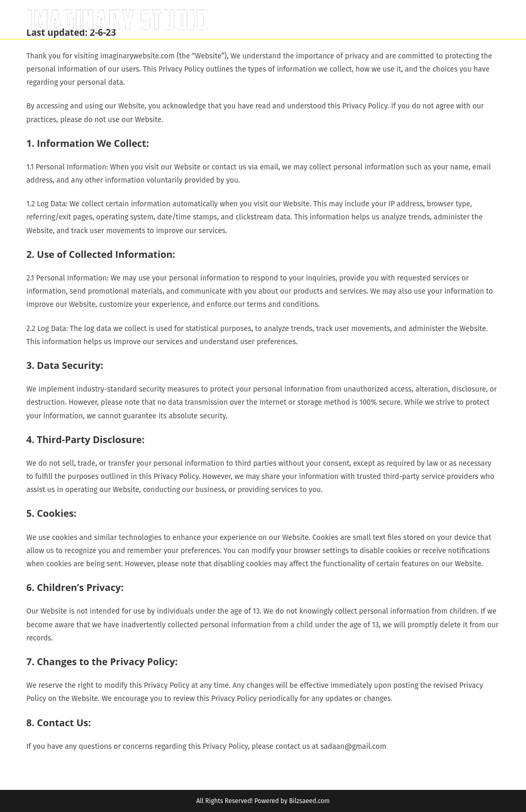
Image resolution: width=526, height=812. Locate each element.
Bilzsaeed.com (309, 801)
